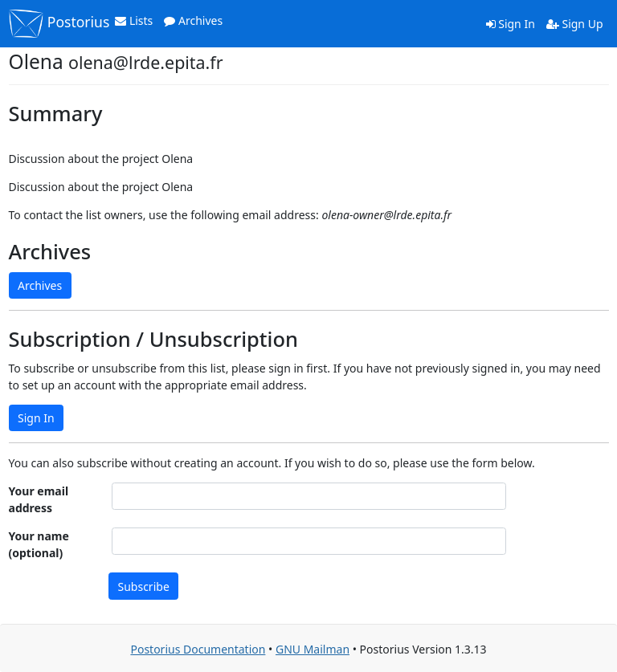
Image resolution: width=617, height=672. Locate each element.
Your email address (39, 499)
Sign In (511, 24)
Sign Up (575, 24)
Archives (193, 20)
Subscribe (144, 586)
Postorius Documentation (198, 649)
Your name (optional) (39, 544)
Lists (134, 20)
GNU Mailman (313, 649)
